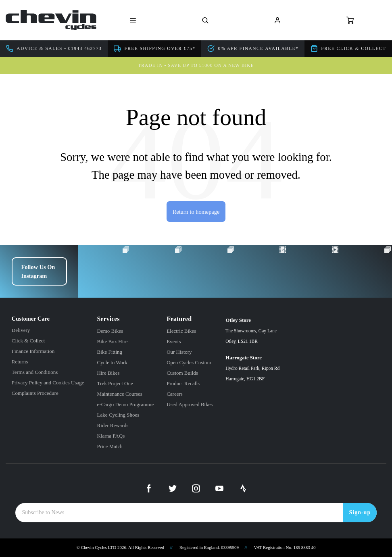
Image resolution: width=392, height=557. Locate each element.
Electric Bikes (181, 331)
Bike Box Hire (113, 341)
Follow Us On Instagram (38, 271)
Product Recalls (183, 383)
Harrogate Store (252, 369)
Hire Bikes (108, 373)
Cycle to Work (112, 362)
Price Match (110, 446)
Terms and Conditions (35, 372)
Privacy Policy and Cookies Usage (48, 383)
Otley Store (252, 332)
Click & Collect (28, 341)
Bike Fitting (110, 352)
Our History (179, 352)
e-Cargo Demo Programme (126, 404)
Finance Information (33, 351)
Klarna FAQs (111, 436)
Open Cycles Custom (189, 362)
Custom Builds (182, 373)
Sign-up (360, 512)
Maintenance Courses (120, 394)
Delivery (21, 330)
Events (174, 341)
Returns (20, 362)
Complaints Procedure (35, 393)
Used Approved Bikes (190, 404)
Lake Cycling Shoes (118, 415)
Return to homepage (196, 212)
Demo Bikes (110, 331)
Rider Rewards (113, 425)
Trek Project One (115, 383)
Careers (175, 394)
